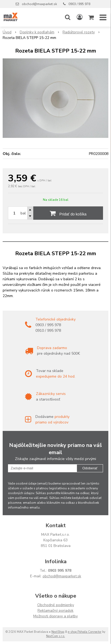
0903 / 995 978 (79, 4)
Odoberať (90, 468)
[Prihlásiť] (80, 17)
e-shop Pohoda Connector (85, 632)
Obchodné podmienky (56, 605)
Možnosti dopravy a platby (55, 616)
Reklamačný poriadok (55, 611)
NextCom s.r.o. (55, 636)
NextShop (58, 632)
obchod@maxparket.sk (39, 4)
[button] (68, 17)
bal (23, 213)
